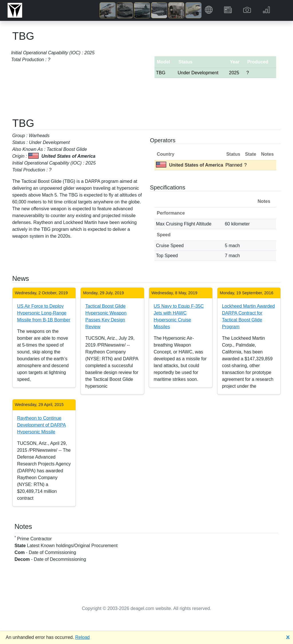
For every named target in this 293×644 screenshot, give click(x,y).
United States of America (190, 165)
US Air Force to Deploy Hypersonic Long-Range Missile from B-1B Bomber (44, 313)
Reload (83, 637)
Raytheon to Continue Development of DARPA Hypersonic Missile (41, 425)
